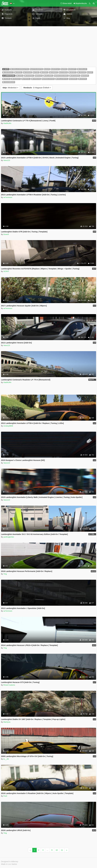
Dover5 (6, 234)
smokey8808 (8, 426)
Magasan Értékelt (37, 88)
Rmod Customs (9, 685)
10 (57, 850)
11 (62, 850)
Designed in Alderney (10, 862)
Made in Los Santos (9, 864)
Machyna (7, 722)
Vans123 (7, 160)
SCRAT (6, 271)
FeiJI (5, 796)
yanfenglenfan (9, 537)
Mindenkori (10, 88)
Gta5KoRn (7, 123)
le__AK (6, 759)
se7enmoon (8, 197)
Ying (5, 574)
